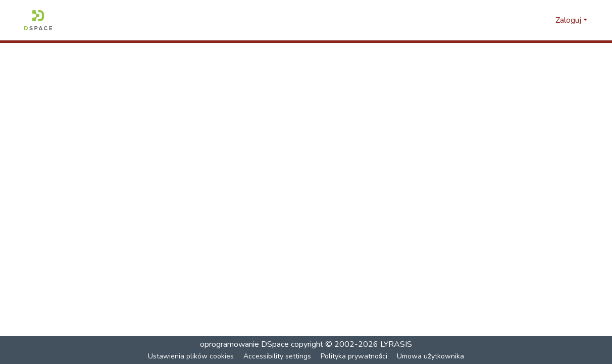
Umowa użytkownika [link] (431, 356)
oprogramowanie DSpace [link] (244, 344)
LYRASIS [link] (396, 344)
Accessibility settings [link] (278, 356)
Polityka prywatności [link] (354, 356)
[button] (38, 20)
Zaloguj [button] (569, 20)
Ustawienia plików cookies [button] (191, 356)
